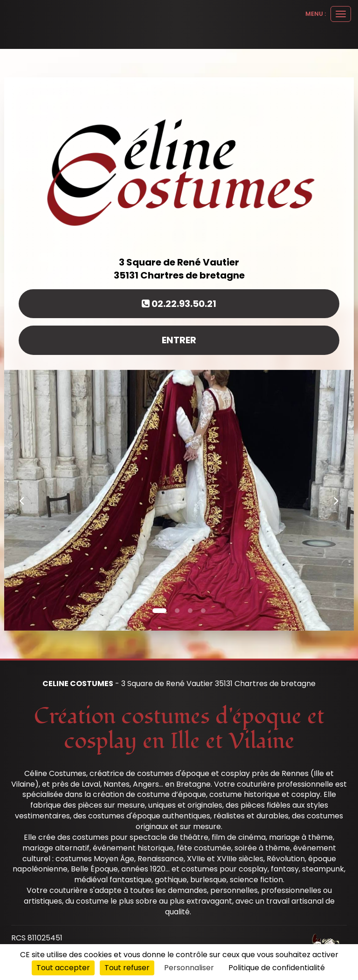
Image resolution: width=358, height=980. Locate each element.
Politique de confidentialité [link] (277, 968)
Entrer (179, 340)
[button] (22, 500)
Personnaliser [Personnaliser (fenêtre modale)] (189, 968)
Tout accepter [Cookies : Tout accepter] (63, 968)
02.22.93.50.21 (179, 304)
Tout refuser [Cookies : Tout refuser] (127, 968)
